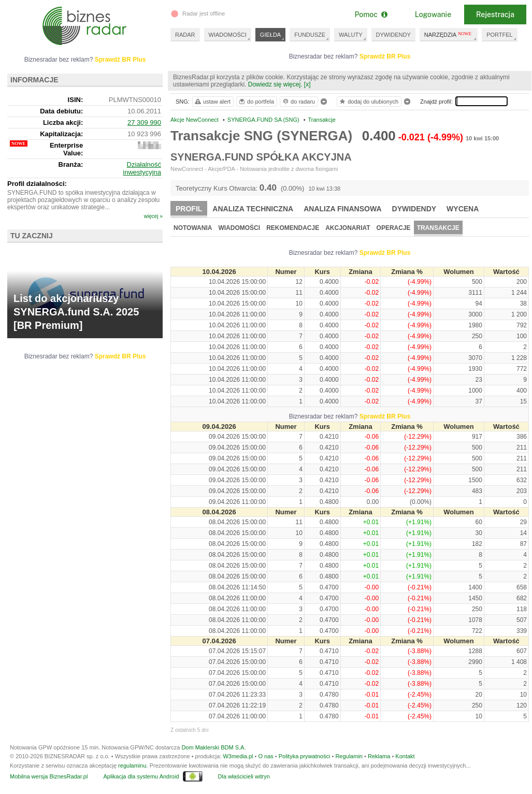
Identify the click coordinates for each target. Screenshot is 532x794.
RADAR (185, 35)
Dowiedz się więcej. (275, 84)
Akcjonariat (348, 228)
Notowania (193, 228)
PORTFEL (500, 35)
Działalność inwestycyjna (142, 168)
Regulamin (349, 756)
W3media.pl (238, 756)
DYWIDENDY (393, 35)
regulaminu (132, 766)
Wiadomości (239, 228)
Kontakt (405, 756)
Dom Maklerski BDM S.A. (213, 747)
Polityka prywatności (305, 756)
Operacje (394, 228)
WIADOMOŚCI (228, 35)
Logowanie (433, 15)
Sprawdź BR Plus (385, 56)
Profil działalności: (37, 184)
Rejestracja (495, 15)
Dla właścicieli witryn (244, 776)
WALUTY (350, 35)
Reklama (379, 756)
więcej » (153, 216)
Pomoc (371, 15)
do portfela (256, 102)
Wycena (463, 209)
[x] (307, 84)
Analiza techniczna (253, 209)
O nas (265, 756)
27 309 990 (144, 122)
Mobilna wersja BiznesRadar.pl (49, 776)
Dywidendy (414, 209)
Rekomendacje (293, 228)
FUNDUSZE (310, 35)
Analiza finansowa (342, 209)
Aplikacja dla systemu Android (141, 776)
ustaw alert (212, 102)
